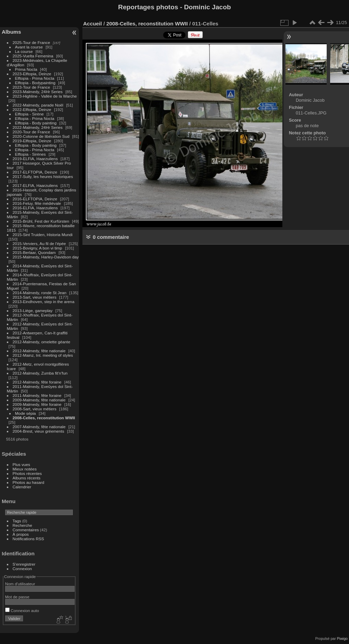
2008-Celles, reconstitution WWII (44, 418)
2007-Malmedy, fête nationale (39, 427)
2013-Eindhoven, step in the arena (44, 302)
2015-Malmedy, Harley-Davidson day (46, 257)
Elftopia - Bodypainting (35, 83)
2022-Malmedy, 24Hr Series (38, 127)
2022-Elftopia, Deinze (32, 109)
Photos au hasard (29, 482)
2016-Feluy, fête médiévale (37, 203)
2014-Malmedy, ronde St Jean (40, 293)
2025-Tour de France (31, 42)
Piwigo (342, 639)
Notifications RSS (29, 539)
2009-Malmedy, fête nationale (39, 400)
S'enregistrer (24, 564)
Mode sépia (26, 413)
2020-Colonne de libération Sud (41, 136)
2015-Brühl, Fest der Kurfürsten (41, 221)
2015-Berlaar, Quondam (34, 252)
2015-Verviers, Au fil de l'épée (39, 243)
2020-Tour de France (31, 132)
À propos (21, 534)
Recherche (22, 525)
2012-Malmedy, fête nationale (39, 351)
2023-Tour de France (31, 87)
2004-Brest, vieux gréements (38, 431)
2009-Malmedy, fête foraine (37, 404)
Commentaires (26, 530)
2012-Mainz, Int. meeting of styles (43, 355)
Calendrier (22, 487)
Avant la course (29, 47)
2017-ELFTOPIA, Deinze (35, 172)
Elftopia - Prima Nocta (35, 78)
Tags (17, 521)
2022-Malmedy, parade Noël (38, 105)
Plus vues (21, 464)
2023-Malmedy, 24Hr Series (38, 92)
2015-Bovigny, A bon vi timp (37, 248)
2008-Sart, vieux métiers (35, 409)
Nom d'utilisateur (20, 584)
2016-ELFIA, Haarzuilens (35, 208)
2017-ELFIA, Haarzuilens (36, 185)
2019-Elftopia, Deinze (32, 141)
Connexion (22, 569)
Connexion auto (22, 610)
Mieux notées (25, 469)
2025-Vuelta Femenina (33, 56)
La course (24, 51)
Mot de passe (17, 597)
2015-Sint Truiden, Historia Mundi (43, 235)
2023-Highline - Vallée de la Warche (45, 96)
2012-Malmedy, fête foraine (37, 382)
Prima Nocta (26, 69)
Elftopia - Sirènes (31, 154)
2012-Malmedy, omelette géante (42, 342)
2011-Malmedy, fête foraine (37, 395)
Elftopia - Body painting (36, 123)
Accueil (93, 24)
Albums (11, 32)
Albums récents (27, 478)
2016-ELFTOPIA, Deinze (35, 199)
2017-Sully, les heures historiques (43, 176)
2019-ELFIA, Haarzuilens (35, 159)
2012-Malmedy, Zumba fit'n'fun (40, 373)
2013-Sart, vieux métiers (35, 297)
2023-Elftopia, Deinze (32, 74)
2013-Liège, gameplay (33, 310)
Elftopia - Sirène (30, 114)
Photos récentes (27, 473)
